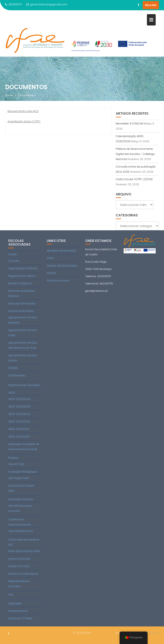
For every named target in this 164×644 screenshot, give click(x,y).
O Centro (14, 261)
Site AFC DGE (16, 464)
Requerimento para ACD (23, 111)
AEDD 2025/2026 (19, 399)
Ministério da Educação (62, 251)
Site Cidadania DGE (21, 531)
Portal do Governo (58, 281)
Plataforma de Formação (24, 385)
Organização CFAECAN (23, 268)
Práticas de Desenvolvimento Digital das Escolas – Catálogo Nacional (135, 154)
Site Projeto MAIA (19, 478)
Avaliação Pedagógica (23, 472)
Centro (13, 254)
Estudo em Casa (19, 566)
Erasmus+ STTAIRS (20, 618)
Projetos (13, 458)
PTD (11, 595)
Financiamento (18, 611)
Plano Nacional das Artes (24, 551)
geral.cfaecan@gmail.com (47, 4)
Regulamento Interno (22, 276)
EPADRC (13, 368)
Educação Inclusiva (21, 499)
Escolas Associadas (21, 311)
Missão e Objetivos (20, 283)
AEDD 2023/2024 (19, 414)
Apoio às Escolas (19, 559)
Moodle (151, 5)
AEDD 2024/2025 (19, 407)
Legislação (15, 603)
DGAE (50, 258)
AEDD (12, 393)
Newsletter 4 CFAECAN (130, 124)
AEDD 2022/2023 (19, 422)
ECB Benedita (17, 375)
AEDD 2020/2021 (19, 437)
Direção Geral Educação (62, 266)
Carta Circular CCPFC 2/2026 (134, 179)
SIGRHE (51, 273)
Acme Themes (150, 633)
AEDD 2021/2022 (19, 429)
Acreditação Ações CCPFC (24, 121)
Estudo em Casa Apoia (23, 574)
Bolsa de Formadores (22, 303)
